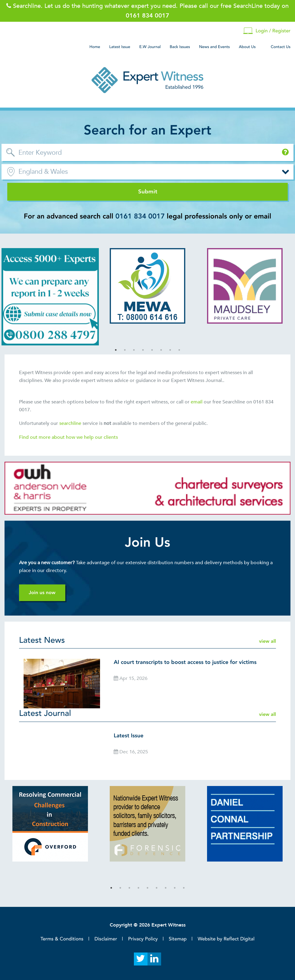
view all (267, 641)
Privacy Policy (143, 939)
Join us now (42, 593)
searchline (71, 423)
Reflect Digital (239, 939)
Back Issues (180, 47)
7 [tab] (170, 350)
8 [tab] (179, 350)
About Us (247, 47)
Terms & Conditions (62, 939)
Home (95, 47)
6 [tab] (161, 350)
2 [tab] (125, 350)
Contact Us (281, 47)
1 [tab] (116, 350)
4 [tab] (143, 350)
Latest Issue (120, 47)
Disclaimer (106, 939)
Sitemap (178, 939)
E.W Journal (150, 47)
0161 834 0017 (140, 217)
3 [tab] (134, 350)
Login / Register (267, 31)
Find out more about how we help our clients (69, 437)
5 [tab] (152, 350)
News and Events (214, 47)
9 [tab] (184, 888)
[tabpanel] (50, 297)
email (197, 402)
